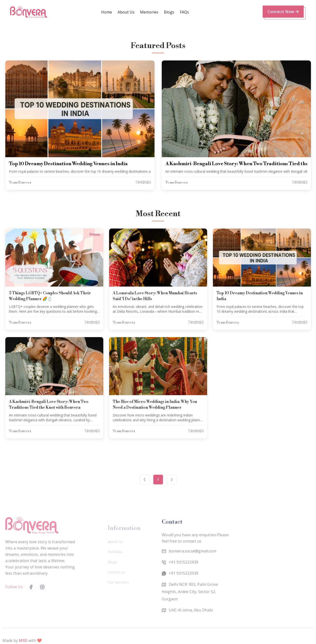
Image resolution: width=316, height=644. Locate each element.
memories (149, 12)
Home (107, 12)
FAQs (184, 12)
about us (126, 12)
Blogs (169, 12)
